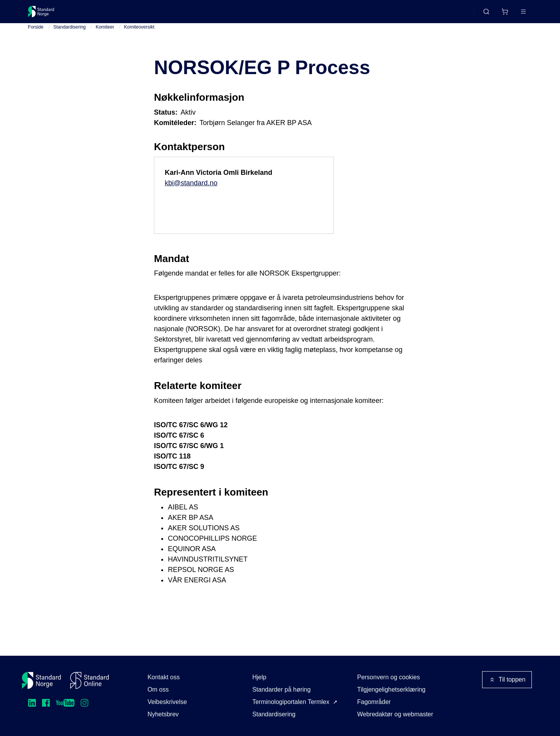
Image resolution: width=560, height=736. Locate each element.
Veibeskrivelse (167, 702)
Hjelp (259, 677)
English (450, 15)
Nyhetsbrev (163, 714)
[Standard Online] (89, 680)
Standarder (93, 14)
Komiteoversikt (139, 34)
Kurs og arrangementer (206, 14)
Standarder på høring (281, 689)
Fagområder (374, 702)
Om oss (158, 689)
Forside (36, 34)
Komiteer (105, 34)
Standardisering (69, 34)
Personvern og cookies (389, 677)
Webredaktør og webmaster (395, 714)
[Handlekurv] (482, 15)
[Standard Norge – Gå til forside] (46, 15)
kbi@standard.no (191, 190)
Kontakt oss (164, 677)
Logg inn (514, 14)
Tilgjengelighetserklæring (391, 689)
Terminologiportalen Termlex (291, 702)
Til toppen (507, 680)
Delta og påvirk (141, 14)
